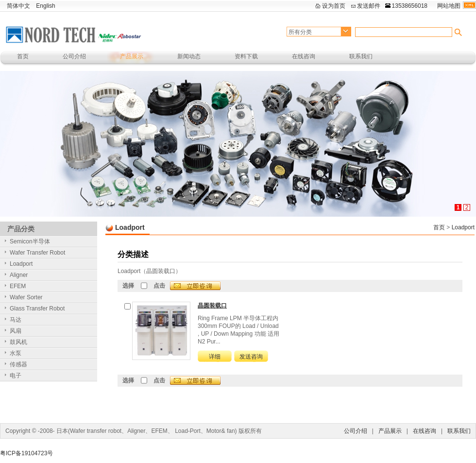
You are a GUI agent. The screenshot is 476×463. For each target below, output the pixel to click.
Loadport (463, 227)
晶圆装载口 (212, 306)
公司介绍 (74, 56)
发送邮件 (369, 6)
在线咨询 (304, 56)
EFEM (18, 286)
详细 (215, 357)
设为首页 (334, 6)
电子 (16, 376)
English (45, 6)
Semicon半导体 (30, 241)
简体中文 (18, 6)
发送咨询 (251, 357)
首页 (23, 56)
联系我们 (361, 56)
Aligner (19, 275)
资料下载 (246, 56)
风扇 (16, 331)
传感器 (18, 364)
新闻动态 (189, 56)
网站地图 (449, 6)
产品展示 (132, 56)
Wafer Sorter (26, 297)
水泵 (16, 353)
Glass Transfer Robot (37, 309)
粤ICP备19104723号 (26, 453)
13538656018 (410, 6)
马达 (16, 320)
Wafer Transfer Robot (37, 253)
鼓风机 (18, 342)
